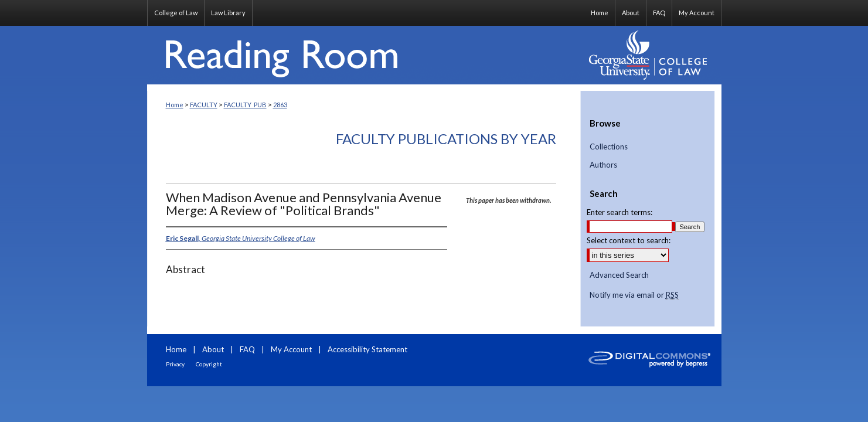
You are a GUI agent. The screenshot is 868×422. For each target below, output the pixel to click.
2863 (280, 105)
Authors (603, 165)
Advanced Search (619, 275)
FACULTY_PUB (245, 105)
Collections (609, 147)
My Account (291, 349)
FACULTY (204, 105)
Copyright (209, 364)
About (213, 349)
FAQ (247, 349)
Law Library (228, 13)
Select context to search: (629, 240)
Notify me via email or (634, 295)
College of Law (176, 13)
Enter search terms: (619, 212)
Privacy (175, 364)
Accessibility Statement (367, 349)
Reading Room (364, 55)
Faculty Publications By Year (446, 139)
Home (175, 105)
